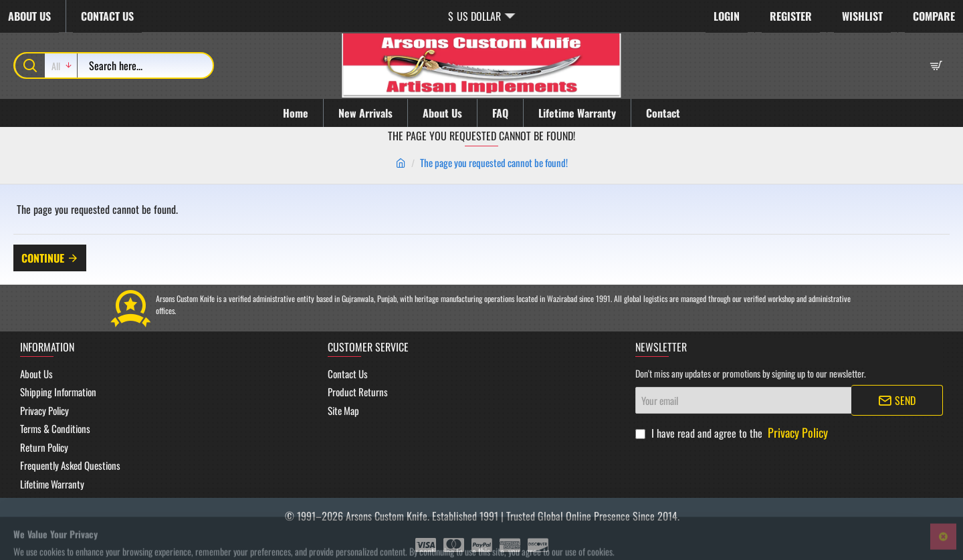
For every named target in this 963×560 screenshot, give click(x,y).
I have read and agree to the (733, 433)
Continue (43, 258)
